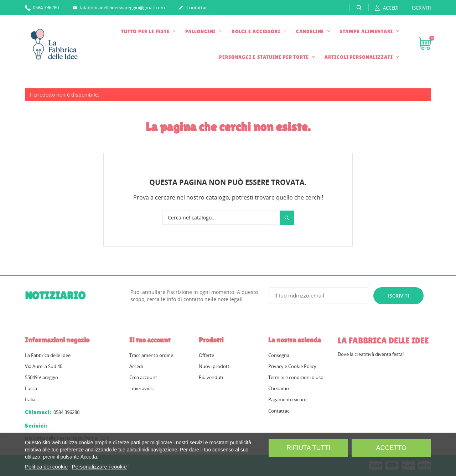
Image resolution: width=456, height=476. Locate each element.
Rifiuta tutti (308, 448)
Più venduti (211, 377)
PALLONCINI (201, 31)
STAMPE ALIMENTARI (367, 31)
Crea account (143, 377)
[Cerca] (219, 218)
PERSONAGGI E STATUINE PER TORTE (265, 57)
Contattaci (193, 8)
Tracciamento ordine (151, 355)
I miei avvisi (141, 388)
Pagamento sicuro (287, 399)
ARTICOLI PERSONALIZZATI (359, 57)
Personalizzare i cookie (99, 467)
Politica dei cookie (46, 467)
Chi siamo (279, 388)
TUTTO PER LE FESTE (146, 31)
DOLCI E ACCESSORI (257, 31)
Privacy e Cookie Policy (292, 366)
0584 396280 (42, 7)
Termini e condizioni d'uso (296, 377)
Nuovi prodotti (215, 366)
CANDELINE (311, 31)
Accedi (136, 366)
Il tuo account (150, 340)
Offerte (206, 355)
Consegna (279, 355)
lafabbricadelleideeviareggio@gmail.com (119, 8)
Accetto (391, 448)
